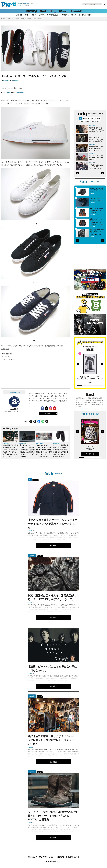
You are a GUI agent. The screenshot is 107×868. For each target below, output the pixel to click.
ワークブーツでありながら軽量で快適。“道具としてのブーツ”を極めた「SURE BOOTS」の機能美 (53, 816)
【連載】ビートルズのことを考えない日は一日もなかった (52, 668)
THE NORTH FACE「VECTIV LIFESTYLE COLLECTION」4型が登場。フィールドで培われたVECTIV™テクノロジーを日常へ (44, 451)
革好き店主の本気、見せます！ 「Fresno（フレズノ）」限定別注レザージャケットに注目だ (52, 740)
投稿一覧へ (48, 413)
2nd (9, 19)
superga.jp (5, 349)
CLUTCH (98, 118)
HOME (3, 19)
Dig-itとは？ (33, 857)
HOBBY (34, 15)
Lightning (86, 118)
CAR (27, 15)
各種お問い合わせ (73, 857)
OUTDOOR (64, 15)
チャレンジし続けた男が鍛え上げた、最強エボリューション (96, 158)
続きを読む (53, 545)
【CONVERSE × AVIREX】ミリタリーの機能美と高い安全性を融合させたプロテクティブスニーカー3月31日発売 (27, 451)
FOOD (73, 15)
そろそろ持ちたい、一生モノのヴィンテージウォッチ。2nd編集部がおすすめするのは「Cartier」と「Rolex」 (96, 139)
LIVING (42, 15)
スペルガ (20, 88)
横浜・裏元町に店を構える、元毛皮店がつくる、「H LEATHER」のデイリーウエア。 (53, 597)
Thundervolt (95, 121)
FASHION (19, 15)
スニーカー (11, 88)
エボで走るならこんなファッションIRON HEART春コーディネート (96, 167)
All (81, 118)
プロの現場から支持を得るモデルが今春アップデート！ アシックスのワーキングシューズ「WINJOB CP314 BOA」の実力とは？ (10, 451)
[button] (77, 173)
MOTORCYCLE (52, 15)
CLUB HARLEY (85, 121)
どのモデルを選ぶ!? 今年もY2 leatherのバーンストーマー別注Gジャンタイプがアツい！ (96, 148)
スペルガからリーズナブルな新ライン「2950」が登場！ (27, 19)
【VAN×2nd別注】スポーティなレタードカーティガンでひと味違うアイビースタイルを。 (53, 524)
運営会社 (61, 857)
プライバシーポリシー (47, 857)
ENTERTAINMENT (85, 15)
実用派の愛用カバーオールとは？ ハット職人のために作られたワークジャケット (96, 130)
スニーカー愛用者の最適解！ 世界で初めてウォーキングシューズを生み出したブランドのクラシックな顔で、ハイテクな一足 (61, 451)
